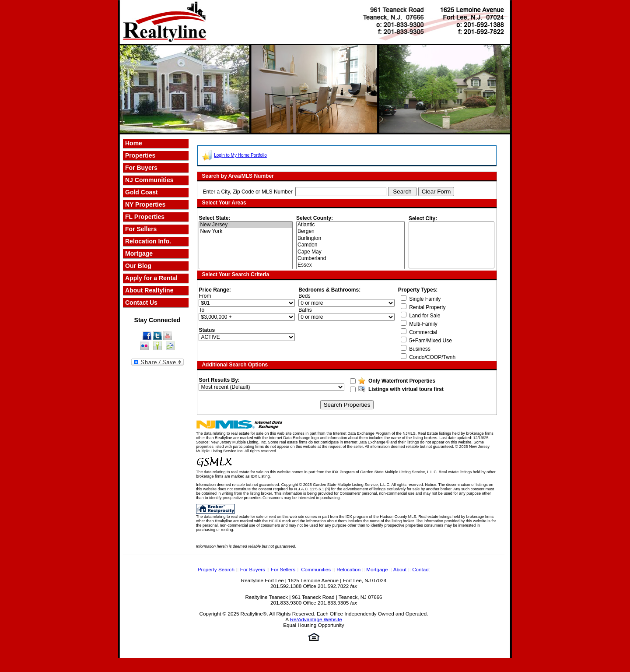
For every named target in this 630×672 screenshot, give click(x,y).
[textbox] (341, 192)
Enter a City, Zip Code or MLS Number (247, 192)
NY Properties (145, 204)
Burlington (351, 238)
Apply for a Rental (151, 278)
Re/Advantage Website (316, 619)
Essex (351, 265)
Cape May (351, 252)
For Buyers (253, 569)
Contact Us (141, 303)
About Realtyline (149, 290)
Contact (421, 569)
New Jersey (246, 225)
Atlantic (351, 225)
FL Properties (145, 217)
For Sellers (141, 229)
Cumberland (351, 259)
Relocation (348, 569)
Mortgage (139, 253)
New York (246, 231)
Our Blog (138, 266)
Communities (316, 569)
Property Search (216, 569)
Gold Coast (142, 192)
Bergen (351, 231)
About (400, 569)
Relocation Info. (148, 241)
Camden (351, 245)
